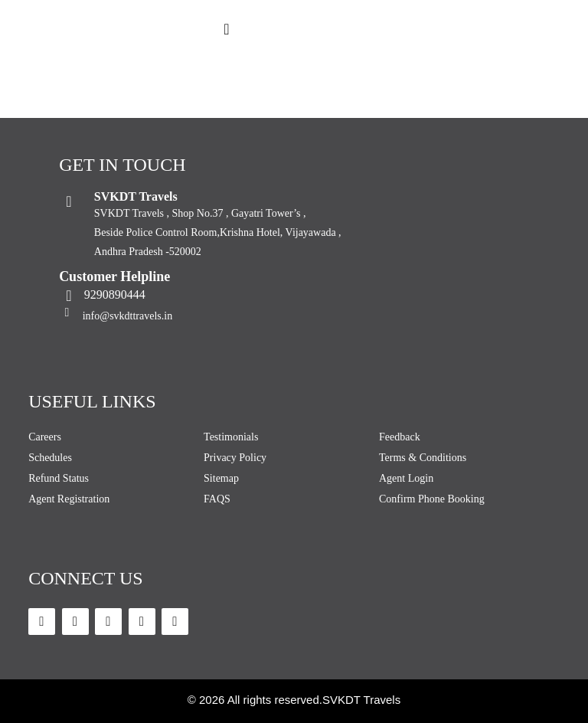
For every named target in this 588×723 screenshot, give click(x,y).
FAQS (217, 499)
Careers (45, 437)
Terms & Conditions (423, 458)
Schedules (50, 458)
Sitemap (221, 478)
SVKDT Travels (361, 700)
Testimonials (231, 437)
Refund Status (59, 478)
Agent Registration (69, 499)
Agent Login (406, 478)
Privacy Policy (235, 458)
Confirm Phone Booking (432, 499)
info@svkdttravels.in (128, 316)
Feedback (400, 437)
